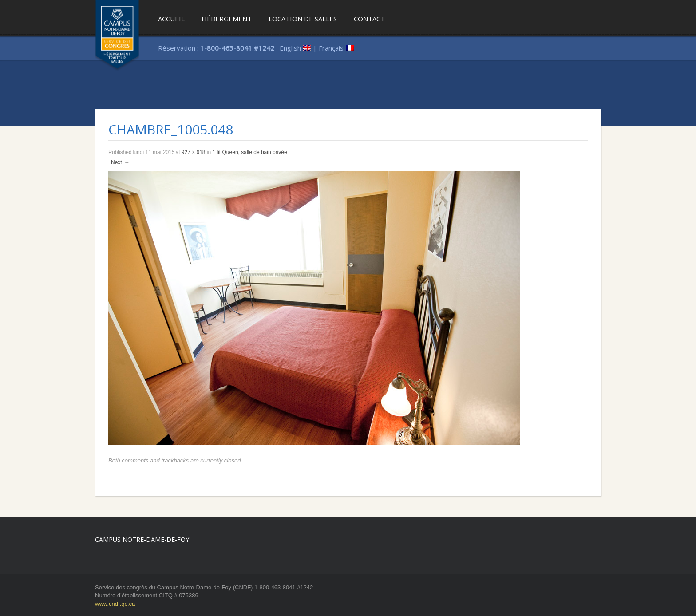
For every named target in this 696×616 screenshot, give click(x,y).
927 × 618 (194, 152)
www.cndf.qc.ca (115, 604)
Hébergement (227, 19)
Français (331, 48)
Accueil (171, 19)
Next (121, 162)
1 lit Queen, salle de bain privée (250, 152)
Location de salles (303, 19)
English (290, 48)
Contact (369, 19)
